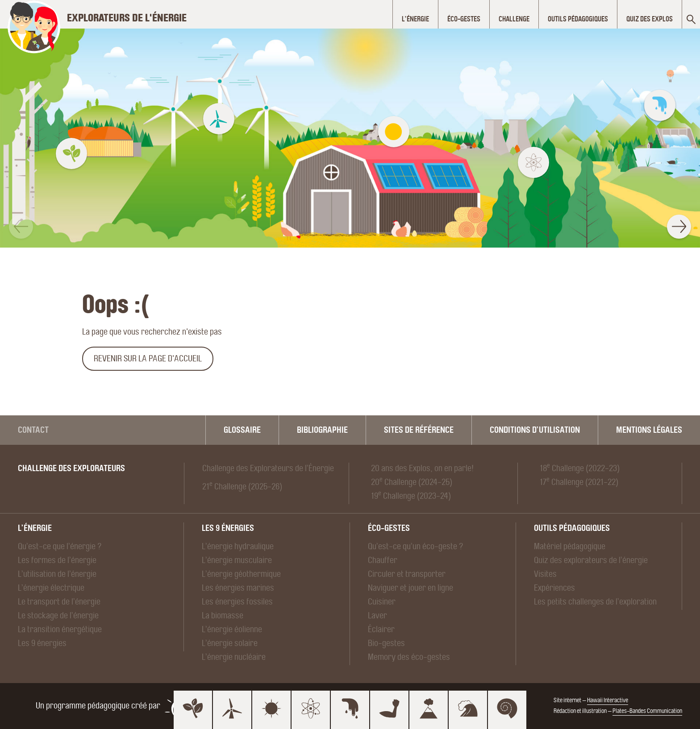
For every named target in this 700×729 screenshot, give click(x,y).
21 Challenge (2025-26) (242, 486)
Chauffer (383, 560)
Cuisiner (382, 602)
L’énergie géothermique (241, 574)
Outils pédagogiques (572, 528)
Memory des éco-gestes (409, 657)
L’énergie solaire (230, 643)
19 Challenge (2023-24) (411, 496)
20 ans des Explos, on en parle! (422, 468)
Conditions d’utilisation (535, 430)
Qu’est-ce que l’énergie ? (60, 546)
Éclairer (381, 629)
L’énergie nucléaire (234, 657)
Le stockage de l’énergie (58, 615)
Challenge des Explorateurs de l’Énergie (268, 468)
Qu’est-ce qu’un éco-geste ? (416, 546)
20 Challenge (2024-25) (412, 482)
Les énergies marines (238, 588)
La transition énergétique (60, 629)
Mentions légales (649, 430)
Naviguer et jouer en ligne (410, 588)
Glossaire (242, 430)
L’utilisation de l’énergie (57, 574)
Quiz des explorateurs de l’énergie (591, 560)
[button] (21, 227)
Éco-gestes (389, 528)
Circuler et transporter (407, 574)
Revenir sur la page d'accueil (148, 358)
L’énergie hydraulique (238, 546)
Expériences (554, 588)
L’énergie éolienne (232, 629)
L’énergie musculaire (237, 560)
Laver (377, 615)
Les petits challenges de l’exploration (595, 602)
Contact (33, 430)
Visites (545, 574)
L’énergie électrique (51, 588)
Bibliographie (322, 430)
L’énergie (35, 528)
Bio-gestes (386, 643)
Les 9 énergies (42, 643)
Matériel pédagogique (570, 546)
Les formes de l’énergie (57, 560)
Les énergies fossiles (237, 602)
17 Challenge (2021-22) (579, 482)
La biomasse (223, 615)
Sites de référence (419, 430)
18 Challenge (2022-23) (580, 468)
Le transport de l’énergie (59, 602)
